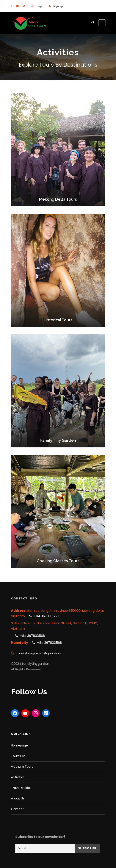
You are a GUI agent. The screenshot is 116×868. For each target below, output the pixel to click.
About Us (18, 798)
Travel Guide (20, 788)
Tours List (18, 756)
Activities (18, 777)
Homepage (19, 745)
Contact (17, 809)
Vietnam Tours (22, 767)
